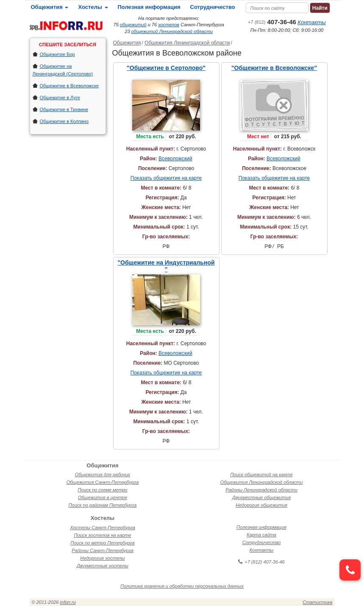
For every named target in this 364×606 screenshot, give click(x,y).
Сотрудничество (213, 7)
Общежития (50, 7)
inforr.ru (68, 602)
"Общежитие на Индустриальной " (166, 266)
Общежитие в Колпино (64, 121)
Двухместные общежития (261, 497)
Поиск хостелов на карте (103, 535)
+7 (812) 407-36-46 (261, 562)
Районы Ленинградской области (261, 490)
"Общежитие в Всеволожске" (274, 68)
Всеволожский (175, 159)
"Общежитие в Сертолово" (166, 68)
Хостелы (93, 7)
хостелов (169, 25)
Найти (320, 8)
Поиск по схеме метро (102, 490)
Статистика (317, 602)
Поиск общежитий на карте (261, 475)
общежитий (133, 25)
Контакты (312, 22)
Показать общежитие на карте (166, 178)
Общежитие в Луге (60, 98)
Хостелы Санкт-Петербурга (103, 528)
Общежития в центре (103, 497)
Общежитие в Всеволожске (69, 86)
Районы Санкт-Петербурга (103, 550)
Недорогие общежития (261, 505)
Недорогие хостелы (102, 558)
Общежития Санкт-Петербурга (103, 482)
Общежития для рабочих (103, 475)
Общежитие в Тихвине (64, 109)
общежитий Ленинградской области (172, 31)
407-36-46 (272, 22)
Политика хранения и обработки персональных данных (182, 586)
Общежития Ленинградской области (187, 43)
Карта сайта (261, 535)
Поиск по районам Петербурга (103, 505)
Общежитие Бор (57, 54)
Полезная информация (149, 7)
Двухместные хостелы (103, 566)
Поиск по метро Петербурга (102, 543)
